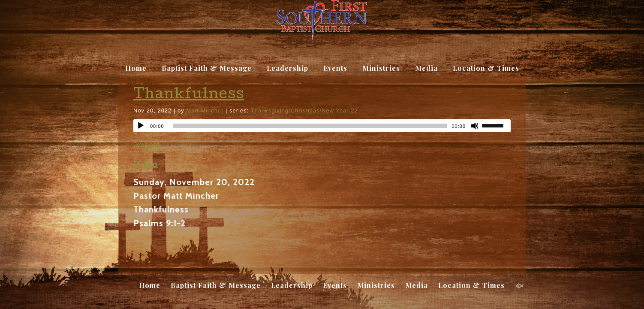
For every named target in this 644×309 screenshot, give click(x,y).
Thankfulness (189, 95)
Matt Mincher (205, 111)
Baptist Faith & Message (207, 68)
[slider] (496, 125)
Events (335, 68)
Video (146, 164)
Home (136, 68)
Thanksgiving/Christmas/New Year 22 (304, 111)
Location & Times (486, 68)
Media (426, 68)
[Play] (141, 126)
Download (146, 144)
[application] (322, 126)
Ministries (381, 68)
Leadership (287, 68)
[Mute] (475, 126)
